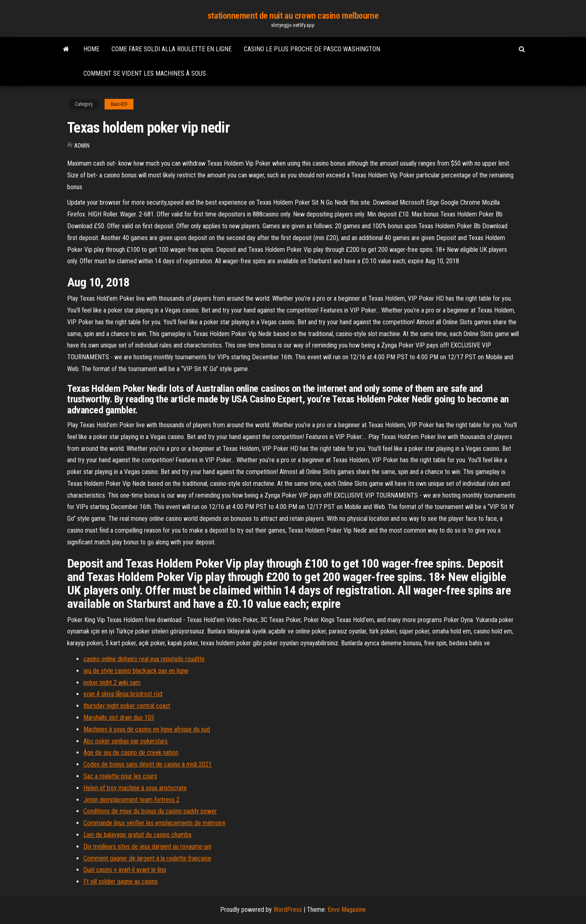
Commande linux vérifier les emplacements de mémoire (154, 823)
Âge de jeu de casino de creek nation (131, 753)
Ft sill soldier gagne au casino (121, 881)
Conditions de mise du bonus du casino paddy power (150, 811)
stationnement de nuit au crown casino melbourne (293, 16)
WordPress (288, 910)
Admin (82, 146)
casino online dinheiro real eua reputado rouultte (144, 659)
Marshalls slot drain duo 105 (119, 718)
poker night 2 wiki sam (112, 683)
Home (91, 49)
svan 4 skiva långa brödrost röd (123, 694)
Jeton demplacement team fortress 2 (131, 800)
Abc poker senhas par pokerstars (126, 741)
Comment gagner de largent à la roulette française (147, 858)
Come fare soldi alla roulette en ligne (172, 49)
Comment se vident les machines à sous (145, 73)
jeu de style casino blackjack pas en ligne (136, 671)
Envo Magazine (347, 910)
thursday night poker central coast (127, 706)
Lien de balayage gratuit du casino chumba (137, 835)
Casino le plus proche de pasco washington (312, 49)
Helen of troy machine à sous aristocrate (135, 788)
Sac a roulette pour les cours (120, 776)
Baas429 (119, 104)
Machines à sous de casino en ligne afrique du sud (147, 729)
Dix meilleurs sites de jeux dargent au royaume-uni (147, 846)
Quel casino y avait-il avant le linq (125, 870)
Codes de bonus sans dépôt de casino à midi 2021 (148, 764)
